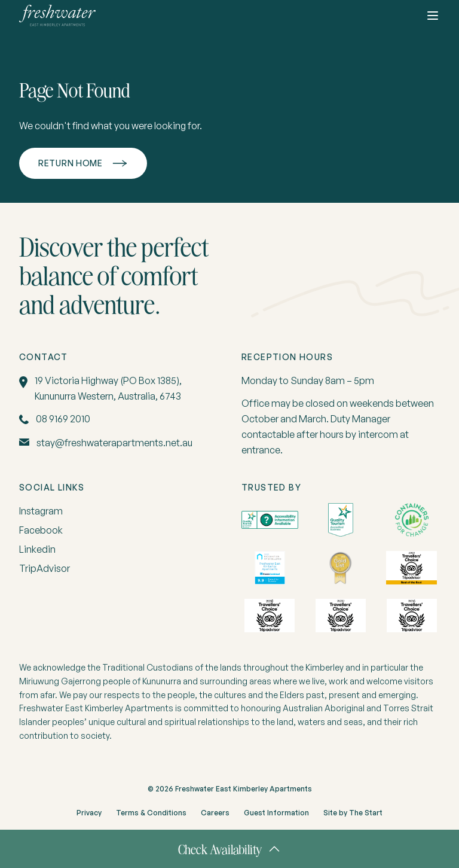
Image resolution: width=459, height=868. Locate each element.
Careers (215, 813)
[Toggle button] (433, 16)
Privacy (89, 813)
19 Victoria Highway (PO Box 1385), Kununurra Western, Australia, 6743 (108, 388)
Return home (71, 163)
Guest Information (276, 813)
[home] (57, 16)
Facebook (41, 530)
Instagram (41, 511)
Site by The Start (353, 813)
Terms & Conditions (151, 813)
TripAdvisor (45, 568)
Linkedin (37, 549)
